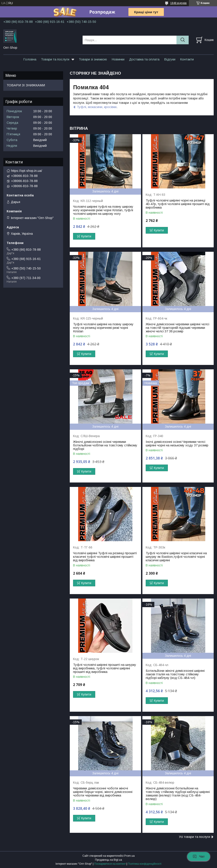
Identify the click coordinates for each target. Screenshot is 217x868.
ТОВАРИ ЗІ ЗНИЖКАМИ (26, 85)
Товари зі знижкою (93, 59)
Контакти (187, 59)
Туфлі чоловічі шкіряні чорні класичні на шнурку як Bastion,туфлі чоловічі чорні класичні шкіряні (176, 557)
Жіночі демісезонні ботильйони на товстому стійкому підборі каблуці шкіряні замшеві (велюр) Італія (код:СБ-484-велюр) (178, 794)
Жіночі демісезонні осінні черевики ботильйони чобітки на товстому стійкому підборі (105, 445)
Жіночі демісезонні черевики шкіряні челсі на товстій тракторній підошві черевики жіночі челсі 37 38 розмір (177, 328)
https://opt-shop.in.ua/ (27, 171)
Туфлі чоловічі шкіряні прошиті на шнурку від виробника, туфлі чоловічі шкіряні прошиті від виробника (105, 668)
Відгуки (170, 59)
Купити (86, 236)
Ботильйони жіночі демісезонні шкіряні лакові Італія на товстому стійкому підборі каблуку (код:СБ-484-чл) (175, 674)
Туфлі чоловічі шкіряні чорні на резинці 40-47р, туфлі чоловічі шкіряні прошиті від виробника (178, 204)
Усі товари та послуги (195, 837)
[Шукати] (183, 40)
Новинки (118, 59)
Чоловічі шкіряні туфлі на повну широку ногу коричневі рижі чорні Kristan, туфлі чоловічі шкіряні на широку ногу (103, 210)
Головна (30, 59)
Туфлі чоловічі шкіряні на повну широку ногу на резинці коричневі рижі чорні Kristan (103, 328)
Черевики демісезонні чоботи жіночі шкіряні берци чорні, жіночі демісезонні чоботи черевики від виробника (103, 792)
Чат (199, 856)
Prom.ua (129, 856)
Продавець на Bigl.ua (108, 860)
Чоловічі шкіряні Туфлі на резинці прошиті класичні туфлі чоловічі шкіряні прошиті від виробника (105, 557)
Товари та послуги (55, 59)
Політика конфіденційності (145, 864)
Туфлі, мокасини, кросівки (97, 107)
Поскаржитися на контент (110, 864)
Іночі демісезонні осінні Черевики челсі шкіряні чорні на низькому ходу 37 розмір (177, 444)
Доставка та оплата (144, 59)
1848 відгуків (178, 3)
